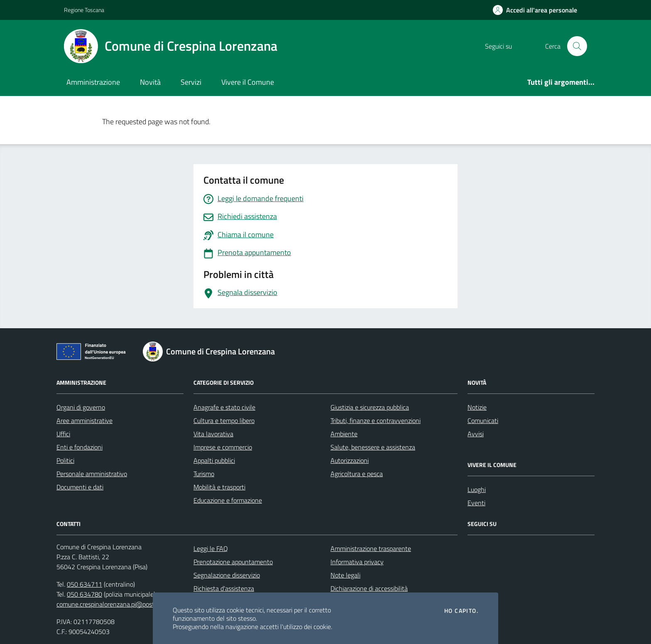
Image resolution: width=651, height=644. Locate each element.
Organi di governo (81, 407)
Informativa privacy (357, 562)
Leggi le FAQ (211, 548)
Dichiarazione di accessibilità (369, 588)
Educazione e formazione (228, 500)
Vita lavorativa (213, 434)
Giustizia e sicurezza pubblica (370, 407)
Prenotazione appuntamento (233, 562)
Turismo (204, 474)
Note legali (345, 575)
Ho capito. (461, 611)
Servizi (191, 82)
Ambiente (344, 434)
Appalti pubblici (214, 460)
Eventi (476, 503)
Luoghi (477, 489)
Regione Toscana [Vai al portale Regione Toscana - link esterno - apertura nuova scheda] (84, 10)
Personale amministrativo (92, 474)
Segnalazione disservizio (227, 575)
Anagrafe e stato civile (224, 407)
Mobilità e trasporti (219, 487)
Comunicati (483, 420)
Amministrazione (93, 82)
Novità (150, 82)
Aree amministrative (84, 420)
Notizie (477, 407)
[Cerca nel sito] (577, 46)
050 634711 (84, 584)
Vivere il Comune (248, 82)
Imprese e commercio (223, 447)
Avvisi (476, 434)
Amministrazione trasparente (371, 548)
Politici (65, 460)
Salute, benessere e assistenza (373, 447)
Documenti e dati (80, 487)
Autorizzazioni (350, 460)
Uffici (63, 434)
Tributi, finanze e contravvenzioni (376, 420)
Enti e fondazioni (80, 447)
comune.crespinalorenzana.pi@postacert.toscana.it (127, 604)
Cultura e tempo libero (224, 420)
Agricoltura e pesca (357, 474)
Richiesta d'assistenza (224, 588)
